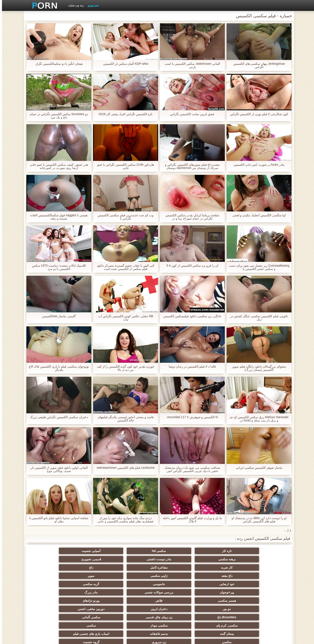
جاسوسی (221, 567)
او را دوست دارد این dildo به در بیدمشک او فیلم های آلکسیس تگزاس (257, 520)
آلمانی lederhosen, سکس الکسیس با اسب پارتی (190, 65)
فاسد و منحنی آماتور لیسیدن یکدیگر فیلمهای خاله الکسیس (124, 419)
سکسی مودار (93, 584)
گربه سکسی (178, 567)
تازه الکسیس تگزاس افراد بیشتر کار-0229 (124, 114)
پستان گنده (264, 592)
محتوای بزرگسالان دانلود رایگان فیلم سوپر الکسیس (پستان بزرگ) (257, 368)
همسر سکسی (264, 576)
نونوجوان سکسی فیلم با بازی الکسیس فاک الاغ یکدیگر (57, 368)
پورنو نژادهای (178, 576)
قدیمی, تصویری (50, 551)
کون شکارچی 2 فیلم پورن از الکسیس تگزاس (257, 114)
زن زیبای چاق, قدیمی (221, 584)
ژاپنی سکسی (93, 559)
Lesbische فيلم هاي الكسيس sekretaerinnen (124, 468)
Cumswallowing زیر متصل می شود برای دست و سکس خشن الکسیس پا (257, 267)
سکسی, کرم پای (136, 584)
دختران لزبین (93, 576)
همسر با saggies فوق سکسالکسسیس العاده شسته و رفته (57, 217)
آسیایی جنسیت (178, 551)
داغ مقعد (136, 559)
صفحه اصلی (86, 638)
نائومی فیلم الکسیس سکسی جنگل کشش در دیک (257, 318)
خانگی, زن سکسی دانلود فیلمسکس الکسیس (190, 316)
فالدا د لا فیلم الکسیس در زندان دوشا (190, 367)
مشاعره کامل (221, 559)
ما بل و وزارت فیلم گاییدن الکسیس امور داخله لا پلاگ (190, 520)
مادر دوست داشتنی (93, 551)
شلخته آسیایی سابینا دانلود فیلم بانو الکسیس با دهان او (57, 520)
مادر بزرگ (50, 567)
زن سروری (93, 592)
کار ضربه (264, 559)
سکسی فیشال (93, 601)
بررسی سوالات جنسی (93, 567)
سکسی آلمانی (178, 584)
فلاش (221, 576)
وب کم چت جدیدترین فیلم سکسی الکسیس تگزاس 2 (124, 217)
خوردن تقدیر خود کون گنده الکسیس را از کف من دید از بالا (124, 368)
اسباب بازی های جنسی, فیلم (178, 592)
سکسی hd (221, 551)
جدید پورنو (91, 5)
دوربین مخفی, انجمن (50, 576)
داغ (178, 559)
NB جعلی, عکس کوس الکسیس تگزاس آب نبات (124, 318)
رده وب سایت (74, 5)
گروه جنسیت (50, 592)
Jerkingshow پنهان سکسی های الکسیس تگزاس (257, 65)
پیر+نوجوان (136, 567)
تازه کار (264, 551)
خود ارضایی (264, 567)
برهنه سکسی (136, 551)
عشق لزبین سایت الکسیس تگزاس (190, 114)
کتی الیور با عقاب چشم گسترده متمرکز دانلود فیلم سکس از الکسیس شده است (124, 267)
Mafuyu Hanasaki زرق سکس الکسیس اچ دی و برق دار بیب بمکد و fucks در (257, 419)
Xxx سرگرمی (178, 601)
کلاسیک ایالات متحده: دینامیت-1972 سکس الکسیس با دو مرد (57, 267)
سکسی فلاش (221, 601)
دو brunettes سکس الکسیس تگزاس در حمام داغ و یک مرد (57, 116)
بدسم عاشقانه (221, 592)
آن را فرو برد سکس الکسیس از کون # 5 (190, 266)
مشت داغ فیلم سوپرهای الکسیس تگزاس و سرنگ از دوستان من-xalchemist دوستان (190, 166)
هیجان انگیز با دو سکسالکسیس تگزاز (57, 64)
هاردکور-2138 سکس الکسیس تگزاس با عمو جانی (124, 166)
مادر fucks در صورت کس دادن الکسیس (257, 165)
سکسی (50, 584)
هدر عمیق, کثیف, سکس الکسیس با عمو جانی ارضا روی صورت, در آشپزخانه (57, 166)
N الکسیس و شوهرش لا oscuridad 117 (190, 417)
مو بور (136, 576)
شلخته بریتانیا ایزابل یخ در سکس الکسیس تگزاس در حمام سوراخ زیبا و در (190, 217)
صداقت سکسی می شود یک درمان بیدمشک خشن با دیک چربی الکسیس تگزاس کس (190, 469)
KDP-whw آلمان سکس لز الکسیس (124, 64)
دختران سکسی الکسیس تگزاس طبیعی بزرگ (57, 417)
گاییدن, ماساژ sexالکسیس (57, 316)
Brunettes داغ (264, 584)
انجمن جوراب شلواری (136, 601)
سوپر (50, 559)
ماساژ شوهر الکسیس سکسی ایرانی (257, 468)
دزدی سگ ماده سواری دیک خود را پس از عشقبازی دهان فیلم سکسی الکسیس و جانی (124, 520)
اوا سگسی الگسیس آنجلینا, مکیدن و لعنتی (257, 215)
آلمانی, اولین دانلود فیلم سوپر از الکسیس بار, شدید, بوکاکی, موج (57, 469)
